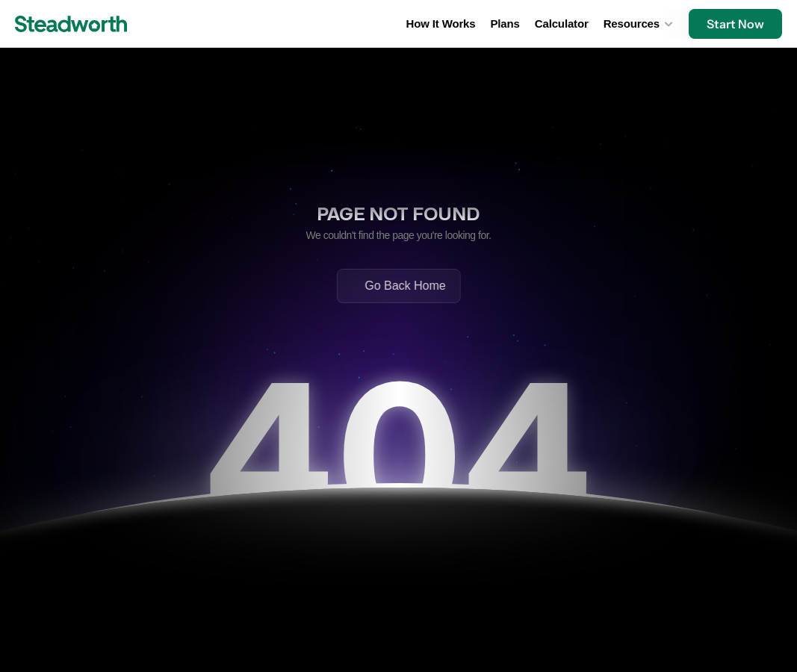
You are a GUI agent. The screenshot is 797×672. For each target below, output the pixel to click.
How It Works (441, 24)
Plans (505, 24)
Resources (632, 24)
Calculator (562, 24)
